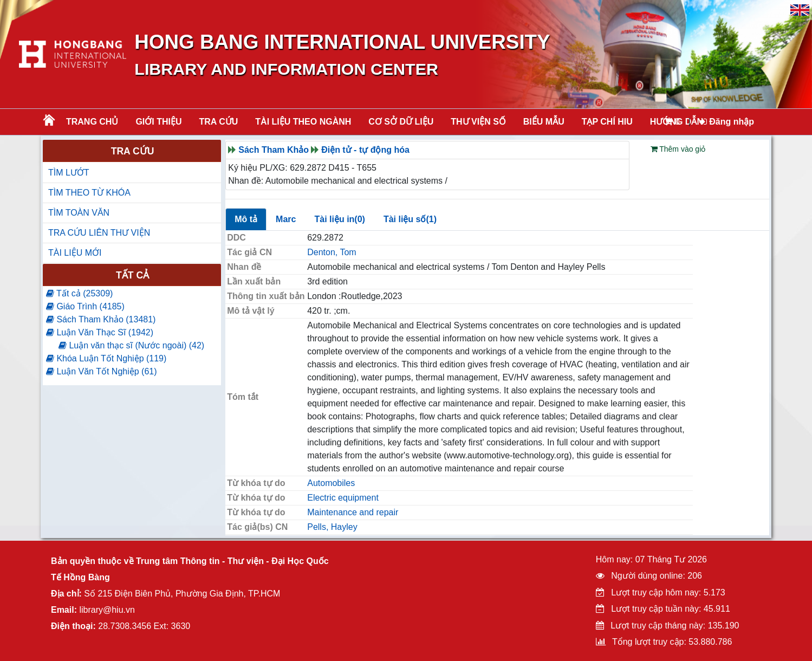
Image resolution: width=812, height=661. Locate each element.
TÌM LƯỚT (69, 173)
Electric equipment (343, 498)
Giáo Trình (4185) (85, 306)
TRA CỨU (219, 122)
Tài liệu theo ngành (303, 122)
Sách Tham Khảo (274, 150)
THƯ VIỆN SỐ (478, 122)
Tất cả (132, 275)
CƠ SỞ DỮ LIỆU (401, 122)
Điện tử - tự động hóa (365, 150)
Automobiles (331, 483)
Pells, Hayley (332, 527)
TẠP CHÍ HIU (607, 122)
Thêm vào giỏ (678, 149)
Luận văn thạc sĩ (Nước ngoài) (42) (131, 345)
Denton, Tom (332, 252)
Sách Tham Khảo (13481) (101, 319)
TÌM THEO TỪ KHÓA (89, 193)
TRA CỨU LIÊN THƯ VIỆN (99, 233)
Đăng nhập (727, 122)
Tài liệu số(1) (410, 219)
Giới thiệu (158, 122)
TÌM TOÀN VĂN (79, 213)
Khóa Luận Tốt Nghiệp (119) (106, 358)
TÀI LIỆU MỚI (75, 253)
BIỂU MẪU (544, 122)
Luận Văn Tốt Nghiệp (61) (102, 371)
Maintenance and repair (353, 512)
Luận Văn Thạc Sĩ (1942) (100, 332)
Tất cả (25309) (79, 293)
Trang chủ (92, 122)
